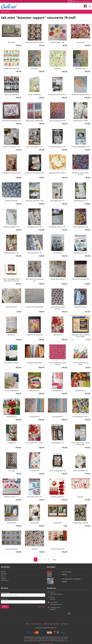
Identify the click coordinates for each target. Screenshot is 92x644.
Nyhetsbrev (64, 624)
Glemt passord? (41, 607)
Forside (3, 12)
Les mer (66, 641)
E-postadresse (5, 592)
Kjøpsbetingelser (36, 624)
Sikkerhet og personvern (51, 624)
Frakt (28, 624)
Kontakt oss (5, 580)
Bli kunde (4, 574)
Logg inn (4, 578)
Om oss (3, 576)
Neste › (55, 559)
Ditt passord (4, 599)
